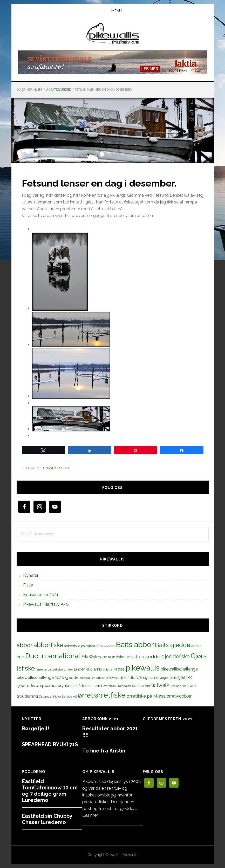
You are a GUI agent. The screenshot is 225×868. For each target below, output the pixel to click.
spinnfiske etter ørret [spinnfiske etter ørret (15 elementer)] (86, 686)
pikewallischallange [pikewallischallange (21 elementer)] (179, 669)
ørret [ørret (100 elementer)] (86, 695)
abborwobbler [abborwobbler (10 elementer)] (105, 646)
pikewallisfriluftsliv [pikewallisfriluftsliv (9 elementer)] (92, 678)
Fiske (28, 585)
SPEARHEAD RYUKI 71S (50, 744)
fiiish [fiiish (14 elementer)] (112, 657)
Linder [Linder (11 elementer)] (68, 669)
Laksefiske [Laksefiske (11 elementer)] (55, 669)
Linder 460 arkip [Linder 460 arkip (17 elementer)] (88, 669)
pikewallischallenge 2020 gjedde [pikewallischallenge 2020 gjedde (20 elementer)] (47, 677)
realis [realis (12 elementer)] (173, 678)
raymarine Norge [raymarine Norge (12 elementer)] (155, 678)
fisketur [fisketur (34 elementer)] (134, 656)
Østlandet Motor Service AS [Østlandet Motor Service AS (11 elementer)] (58, 697)
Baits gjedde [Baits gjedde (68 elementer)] (173, 645)
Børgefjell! (35, 729)
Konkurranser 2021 (41, 595)
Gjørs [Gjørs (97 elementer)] (199, 656)
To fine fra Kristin (104, 751)
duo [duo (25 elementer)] (21, 657)
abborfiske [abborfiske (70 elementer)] (48, 645)
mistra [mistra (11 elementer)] (108, 669)
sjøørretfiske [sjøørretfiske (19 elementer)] (28, 686)
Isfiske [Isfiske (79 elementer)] (26, 668)
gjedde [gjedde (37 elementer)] (152, 657)
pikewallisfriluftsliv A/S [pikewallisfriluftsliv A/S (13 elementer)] (124, 678)
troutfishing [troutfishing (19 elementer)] (27, 696)
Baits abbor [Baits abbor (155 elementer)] (135, 644)
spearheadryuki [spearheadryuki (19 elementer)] (54, 686)
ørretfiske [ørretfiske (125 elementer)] (110, 695)
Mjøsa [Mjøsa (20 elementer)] (119, 669)
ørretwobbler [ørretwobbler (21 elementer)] (179, 696)
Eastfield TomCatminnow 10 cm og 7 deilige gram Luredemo (50, 791)
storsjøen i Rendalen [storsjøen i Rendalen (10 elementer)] (117, 686)
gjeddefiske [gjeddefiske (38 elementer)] (176, 656)
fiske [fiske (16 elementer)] (120, 657)
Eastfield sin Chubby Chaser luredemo (47, 819)
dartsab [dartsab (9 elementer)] (196, 646)
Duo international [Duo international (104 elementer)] (53, 656)
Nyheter (31, 575)
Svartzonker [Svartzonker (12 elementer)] (141, 686)
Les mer (90, 815)
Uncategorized (56, 468)
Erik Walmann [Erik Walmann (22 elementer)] (94, 657)
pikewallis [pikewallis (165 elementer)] (143, 668)
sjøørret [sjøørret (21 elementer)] (185, 677)
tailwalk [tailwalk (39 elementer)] (160, 685)
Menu (117, 11)
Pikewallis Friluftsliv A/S (46, 604)
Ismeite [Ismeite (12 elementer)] (41, 669)
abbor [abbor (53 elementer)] (25, 645)
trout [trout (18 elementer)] (192, 685)
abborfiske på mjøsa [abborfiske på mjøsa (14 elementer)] (80, 646)
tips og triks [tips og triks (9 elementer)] (178, 686)
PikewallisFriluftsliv (113, 35)
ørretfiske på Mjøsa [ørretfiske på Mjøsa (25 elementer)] (146, 696)
